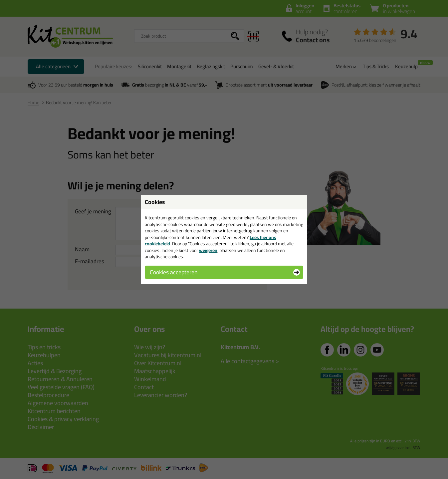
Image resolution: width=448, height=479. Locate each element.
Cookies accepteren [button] (174, 272)
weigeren (208, 250)
